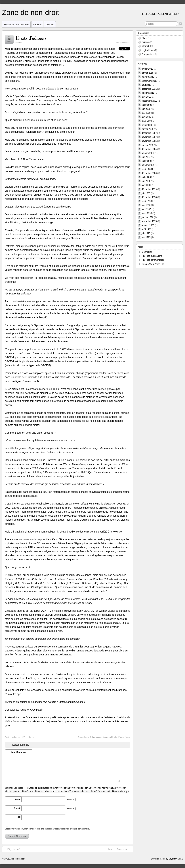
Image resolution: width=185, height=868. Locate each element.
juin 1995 (146, 233)
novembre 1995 (149, 221)
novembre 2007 (149, 137)
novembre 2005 (149, 141)
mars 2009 (147, 121)
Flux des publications (152, 256)
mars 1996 (147, 213)
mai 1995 (146, 237)
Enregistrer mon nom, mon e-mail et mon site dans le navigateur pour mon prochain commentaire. (47, 829)
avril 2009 (146, 117)
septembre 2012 (149, 81)
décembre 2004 (149, 149)
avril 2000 (146, 185)
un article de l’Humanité (24, 377)
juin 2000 (146, 181)
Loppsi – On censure (120, 849)
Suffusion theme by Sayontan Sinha (167, 859)
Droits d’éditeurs (31, 38)
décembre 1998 (149, 197)
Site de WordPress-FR (153, 264)
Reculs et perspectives (16, 24)
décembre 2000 (149, 173)
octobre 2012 (148, 77)
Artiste (93, 737)
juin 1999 (146, 193)
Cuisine (50, 24)
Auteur (99, 737)
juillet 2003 (147, 161)
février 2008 (147, 125)
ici (61, 65)
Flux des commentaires (153, 260)
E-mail (17, 808)
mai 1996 (146, 205)
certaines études (28, 539)
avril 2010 (146, 97)
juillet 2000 (147, 177)
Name (17, 799)
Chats (144, 38)
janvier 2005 (147, 145)
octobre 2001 (148, 165)
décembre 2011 (149, 89)
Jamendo (99, 417)
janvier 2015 (147, 73)
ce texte (46, 151)
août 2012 (146, 85)
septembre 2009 (149, 101)
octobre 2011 (148, 93)
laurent (17, 737)
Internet (37, 24)
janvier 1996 (147, 217)
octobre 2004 (148, 153)
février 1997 (147, 201)
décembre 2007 (149, 133)
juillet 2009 (147, 105)
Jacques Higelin (110, 737)
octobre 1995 (148, 225)
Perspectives (148, 54)
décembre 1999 (149, 189)
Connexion (147, 252)
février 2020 (147, 69)
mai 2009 (146, 113)
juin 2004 (146, 157)
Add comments (122, 43)
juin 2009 (146, 109)
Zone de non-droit (31, 12)
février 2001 (147, 169)
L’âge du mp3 (12, 849)
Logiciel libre (148, 50)
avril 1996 (146, 209)
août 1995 (146, 229)
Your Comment (19, 752)
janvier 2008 (147, 129)
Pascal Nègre (124, 737)
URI (19, 817)
